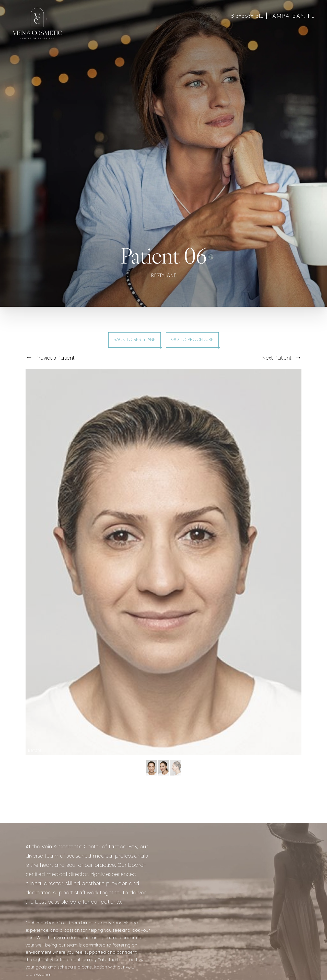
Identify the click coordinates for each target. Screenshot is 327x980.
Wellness (141, 36)
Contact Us (235, 36)
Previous (51, 358)
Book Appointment (272, 36)
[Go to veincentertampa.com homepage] (37, 24)
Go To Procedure (192, 340)
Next (281, 358)
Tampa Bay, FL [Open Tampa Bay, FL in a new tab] (291, 16)
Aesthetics (115, 36)
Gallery (163, 36)
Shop (302, 36)
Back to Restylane (135, 340)
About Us (208, 36)
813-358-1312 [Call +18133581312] (247, 16)
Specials (185, 36)
